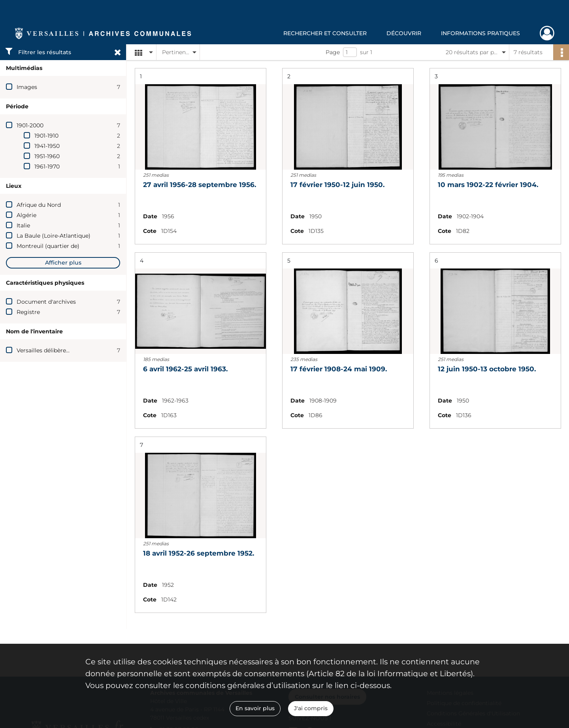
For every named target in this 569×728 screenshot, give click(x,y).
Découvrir (404, 33)
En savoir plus (255, 708)
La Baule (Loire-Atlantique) (54, 236)
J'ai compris (311, 708)
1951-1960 (47, 156)
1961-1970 (47, 166)
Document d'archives (46, 302)
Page (333, 52)
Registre (28, 312)
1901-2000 (30, 125)
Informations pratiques (480, 33)
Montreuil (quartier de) (48, 246)
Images (27, 87)
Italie (23, 225)
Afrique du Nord (39, 205)
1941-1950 (47, 146)
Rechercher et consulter (325, 33)
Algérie (26, 215)
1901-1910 (46, 136)
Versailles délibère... (43, 350)
